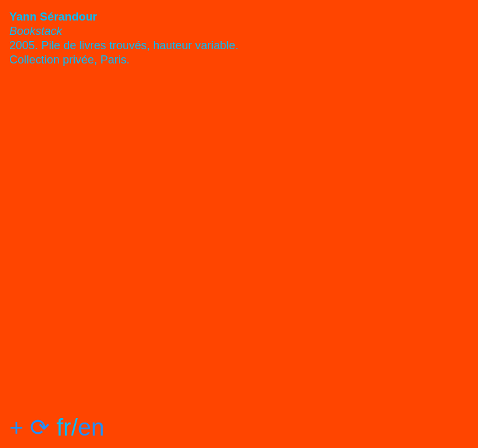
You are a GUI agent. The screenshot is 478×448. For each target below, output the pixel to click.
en (91, 427)
